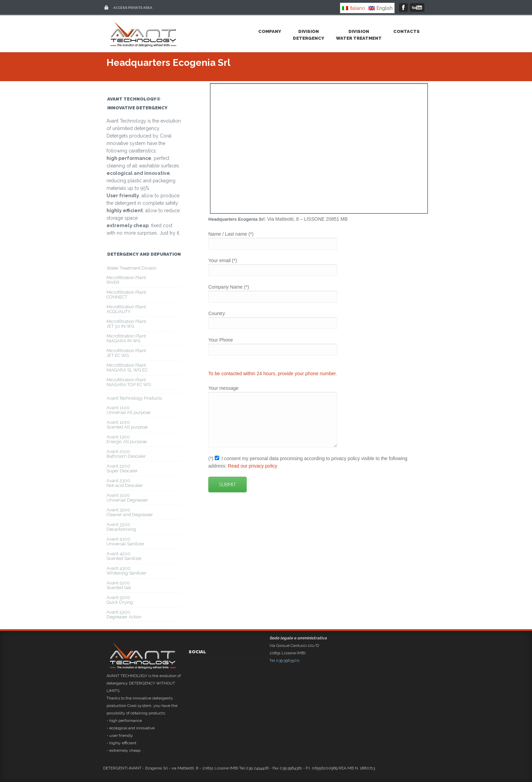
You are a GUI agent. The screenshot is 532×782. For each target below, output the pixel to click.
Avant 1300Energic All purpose (127, 439)
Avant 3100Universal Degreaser (127, 498)
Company (270, 31)
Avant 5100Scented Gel (119, 585)
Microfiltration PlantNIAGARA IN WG (126, 338)
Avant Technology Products (134, 398)
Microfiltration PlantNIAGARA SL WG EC (127, 368)
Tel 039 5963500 (284, 660)
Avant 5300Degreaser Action (124, 614)
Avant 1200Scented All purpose (127, 425)
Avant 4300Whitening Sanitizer (127, 571)
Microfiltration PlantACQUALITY (126, 309)
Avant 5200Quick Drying (120, 600)
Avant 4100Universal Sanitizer (126, 541)
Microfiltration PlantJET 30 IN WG (126, 324)
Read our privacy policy (253, 476)
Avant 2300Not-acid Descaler (125, 483)
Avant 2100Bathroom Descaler (126, 454)
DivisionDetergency (309, 35)
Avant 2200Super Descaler (122, 468)
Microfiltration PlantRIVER (126, 280)
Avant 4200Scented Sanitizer (124, 556)
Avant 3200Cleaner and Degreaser (130, 512)
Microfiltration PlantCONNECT (126, 295)
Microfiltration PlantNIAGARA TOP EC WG (129, 382)
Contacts (406, 31)
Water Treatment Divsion (131, 268)
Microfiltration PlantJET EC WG (126, 353)
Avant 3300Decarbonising (121, 527)
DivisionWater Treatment (359, 35)
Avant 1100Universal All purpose (128, 410)
